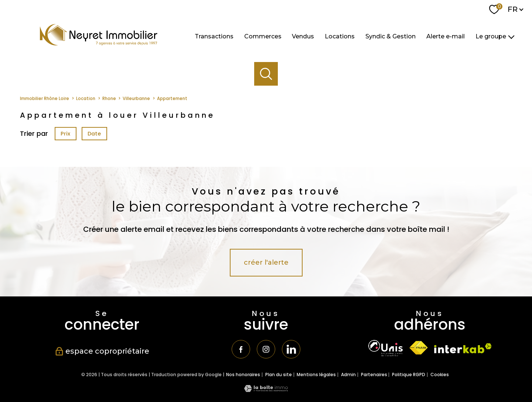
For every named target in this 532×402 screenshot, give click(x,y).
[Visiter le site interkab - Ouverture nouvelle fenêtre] (463, 348)
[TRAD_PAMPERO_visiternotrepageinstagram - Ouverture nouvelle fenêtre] (266, 349)
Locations (340, 36)
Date (95, 134)
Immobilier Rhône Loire (45, 99)
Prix (65, 134)
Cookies (440, 375)
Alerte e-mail (446, 36)
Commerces (263, 36)
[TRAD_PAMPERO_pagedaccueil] (99, 43)
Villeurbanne (136, 99)
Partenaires (374, 374)
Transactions (214, 36)
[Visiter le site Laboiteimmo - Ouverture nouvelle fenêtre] (266, 390)
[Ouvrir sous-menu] (511, 37)
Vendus (303, 36)
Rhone (109, 99)
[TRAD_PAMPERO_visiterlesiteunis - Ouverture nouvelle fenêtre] (386, 348)
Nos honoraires (243, 374)
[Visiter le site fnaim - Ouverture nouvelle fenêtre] (418, 348)
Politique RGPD (409, 374)
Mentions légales (316, 374)
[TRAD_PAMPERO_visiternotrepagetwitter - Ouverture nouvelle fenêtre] (291, 349)
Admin (348, 374)
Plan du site (279, 374)
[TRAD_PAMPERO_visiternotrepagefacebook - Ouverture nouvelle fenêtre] (241, 349)
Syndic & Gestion (391, 36)
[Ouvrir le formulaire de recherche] (266, 74)
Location (86, 99)
